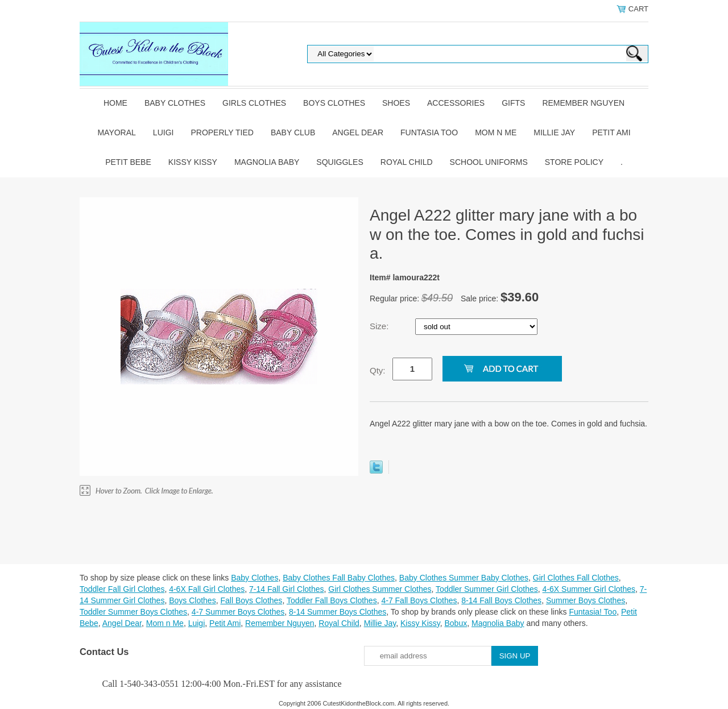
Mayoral (116, 132)
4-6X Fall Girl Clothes (207, 589)
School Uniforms (489, 162)
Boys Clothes (334, 103)
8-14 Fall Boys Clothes (501, 600)
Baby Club (293, 132)
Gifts (513, 103)
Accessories (456, 103)
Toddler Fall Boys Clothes (332, 600)
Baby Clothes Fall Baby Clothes (339, 578)
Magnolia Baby (267, 162)
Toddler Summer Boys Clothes (133, 612)
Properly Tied (222, 132)
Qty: (378, 370)
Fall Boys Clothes (251, 600)
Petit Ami (611, 132)
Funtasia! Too (593, 612)
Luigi (164, 132)
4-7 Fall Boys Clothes (419, 600)
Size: (380, 326)
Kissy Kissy (193, 162)
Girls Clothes (254, 103)
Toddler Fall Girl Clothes (122, 589)
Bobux (456, 623)
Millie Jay (554, 132)
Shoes (396, 103)
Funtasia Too (429, 132)
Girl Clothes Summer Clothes (380, 589)
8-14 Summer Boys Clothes (338, 612)
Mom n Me (496, 132)
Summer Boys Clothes (586, 600)
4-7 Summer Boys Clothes (238, 612)
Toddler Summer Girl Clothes (487, 589)
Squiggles (340, 162)
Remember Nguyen (583, 103)
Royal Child (407, 162)
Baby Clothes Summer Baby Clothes (464, 578)
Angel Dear (358, 132)
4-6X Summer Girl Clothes (589, 589)
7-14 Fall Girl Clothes (287, 589)
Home (115, 103)
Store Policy (574, 162)
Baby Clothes (175, 103)
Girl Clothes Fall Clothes (576, 578)
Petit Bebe (128, 162)
